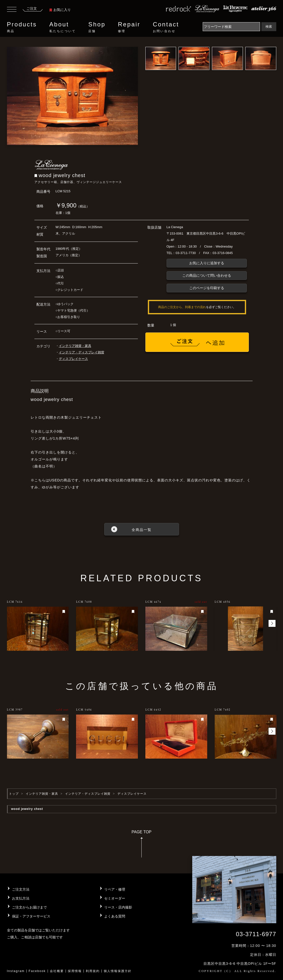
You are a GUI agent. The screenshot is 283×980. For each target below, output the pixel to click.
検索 (269, 27)
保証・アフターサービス (31, 916)
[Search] (231, 27)
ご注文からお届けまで (29, 907)
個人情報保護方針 (118, 971)
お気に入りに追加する (207, 263)
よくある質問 (115, 916)
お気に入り (60, 10)
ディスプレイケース (73, 359)
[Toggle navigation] (12, 10)
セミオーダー (115, 898)
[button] (272, 623)
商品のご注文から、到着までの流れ (182, 307)
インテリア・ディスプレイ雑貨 (82, 352)
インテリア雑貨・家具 (75, 346)
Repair (129, 27)
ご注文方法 (21, 889)
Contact (166, 27)
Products (22, 27)
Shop (97, 27)
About (63, 27)
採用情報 (75, 971)
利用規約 (93, 971)
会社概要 (57, 971)
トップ (14, 794)
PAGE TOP (141, 845)
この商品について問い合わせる (207, 275)
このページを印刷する (207, 288)
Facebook (37, 971)
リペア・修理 (115, 889)
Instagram (16, 971)
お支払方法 (21, 898)
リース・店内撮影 (118, 907)
